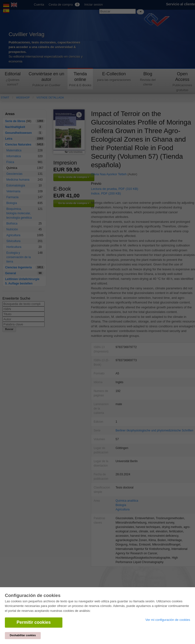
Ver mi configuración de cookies (168, 620)
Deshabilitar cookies (23, 635)
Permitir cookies (34, 622)
